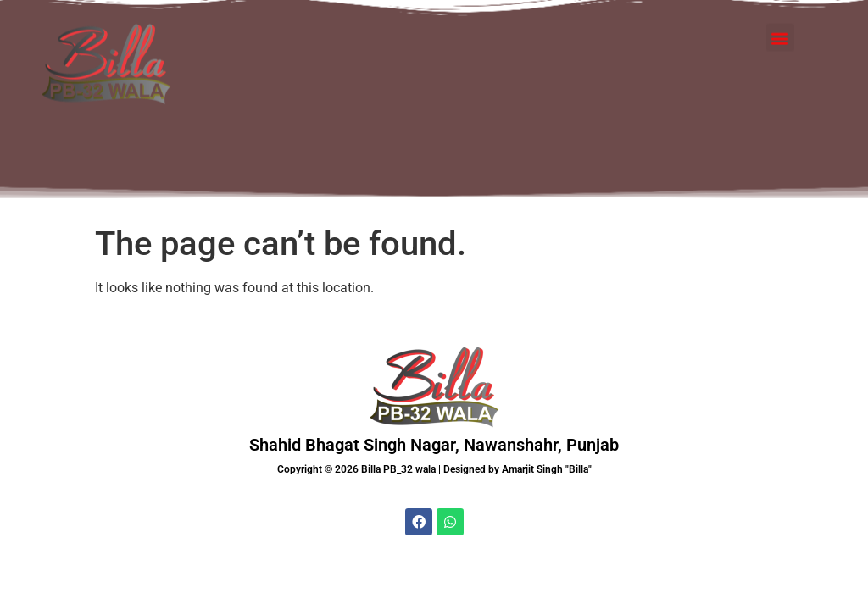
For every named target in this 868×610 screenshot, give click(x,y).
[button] (780, 17)
